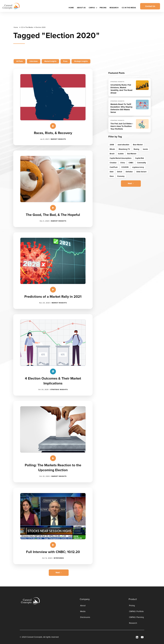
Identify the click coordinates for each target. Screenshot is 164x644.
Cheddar (113, 163)
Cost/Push (114, 167)
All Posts (20, 61)
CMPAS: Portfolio (136, 611)
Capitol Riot (139, 158)
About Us (81, 8)
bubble (121, 154)
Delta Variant (141, 172)
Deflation (129, 172)
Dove (112, 176)
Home (16, 27)
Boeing (136, 149)
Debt (112, 172)
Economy (121, 176)
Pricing (103, 8)
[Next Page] (59, 573)
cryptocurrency (138, 167)
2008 (112, 145)
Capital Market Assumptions (121, 158)
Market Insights (50, 61)
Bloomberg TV (124, 149)
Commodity (142, 163)
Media (83, 611)
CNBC (131, 163)
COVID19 (125, 167)
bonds (145, 149)
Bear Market (138, 145)
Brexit (112, 154)
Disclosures (85, 617)
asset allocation (123, 145)
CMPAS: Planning (136, 617)
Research (114, 8)
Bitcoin (112, 149)
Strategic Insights (81, 61)
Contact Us (150, 6)
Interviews (34, 61)
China (123, 163)
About (83, 606)
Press (65, 61)
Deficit (120, 172)
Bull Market (132, 154)
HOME (71, 8)
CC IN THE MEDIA (129, 8)
